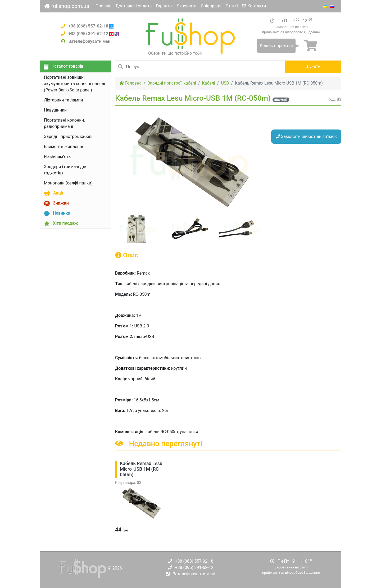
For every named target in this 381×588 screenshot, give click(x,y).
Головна (130, 83)
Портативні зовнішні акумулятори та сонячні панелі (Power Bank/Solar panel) (74, 84)
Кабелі (208, 83)
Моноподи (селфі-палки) (68, 183)
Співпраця (211, 6)
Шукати (313, 66)
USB (225, 83)
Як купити (187, 6)
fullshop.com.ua (67, 6)
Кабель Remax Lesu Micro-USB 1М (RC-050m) (141, 469)
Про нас (103, 6)
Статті (232, 6)
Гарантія (164, 6)
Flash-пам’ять (57, 157)
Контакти (254, 6)
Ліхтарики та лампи (63, 100)
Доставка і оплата (134, 6)
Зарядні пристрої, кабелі (68, 136)
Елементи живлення (64, 147)
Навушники (55, 110)
